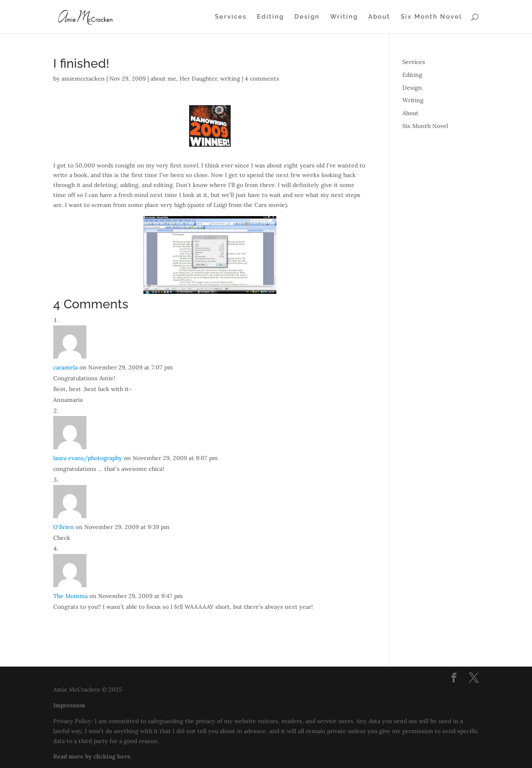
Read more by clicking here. (92, 756)
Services (231, 17)
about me (163, 79)
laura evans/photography (88, 458)
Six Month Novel (431, 17)
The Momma (70, 596)
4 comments (262, 79)
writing (230, 79)
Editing (270, 17)
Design (307, 17)
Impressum (69, 705)
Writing (344, 17)
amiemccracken (83, 79)
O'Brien (64, 527)
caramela (65, 367)
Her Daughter (198, 79)
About (379, 17)
